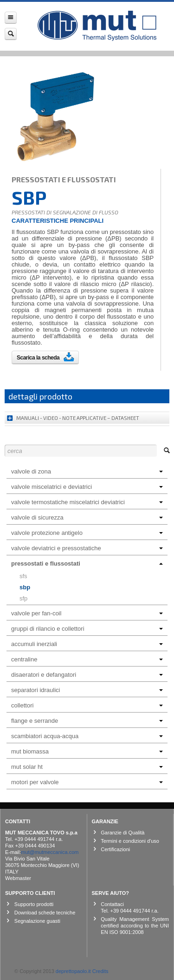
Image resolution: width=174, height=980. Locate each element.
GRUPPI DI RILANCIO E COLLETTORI (87, 629)
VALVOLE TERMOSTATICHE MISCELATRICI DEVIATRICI (87, 502)
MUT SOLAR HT (87, 767)
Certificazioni (115, 849)
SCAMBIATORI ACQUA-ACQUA (87, 736)
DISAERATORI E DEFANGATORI (87, 675)
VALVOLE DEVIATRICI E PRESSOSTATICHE (87, 548)
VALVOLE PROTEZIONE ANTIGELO (87, 533)
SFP (23, 598)
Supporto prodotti (34, 904)
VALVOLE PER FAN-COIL (87, 613)
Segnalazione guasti (37, 921)
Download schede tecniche (45, 913)
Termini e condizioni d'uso (130, 841)
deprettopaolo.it (73, 971)
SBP (25, 587)
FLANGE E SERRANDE (87, 721)
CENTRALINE (87, 659)
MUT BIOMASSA (87, 751)
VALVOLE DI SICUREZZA (87, 517)
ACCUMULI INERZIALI (87, 644)
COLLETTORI (87, 705)
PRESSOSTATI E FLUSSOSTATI (87, 563)
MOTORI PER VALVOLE (87, 782)
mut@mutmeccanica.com (50, 852)
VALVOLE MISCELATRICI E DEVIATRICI (87, 487)
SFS (23, 576)
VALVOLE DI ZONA (87, 471)
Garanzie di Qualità (122, 833)
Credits (100, 971)
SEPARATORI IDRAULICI (87, 690)
